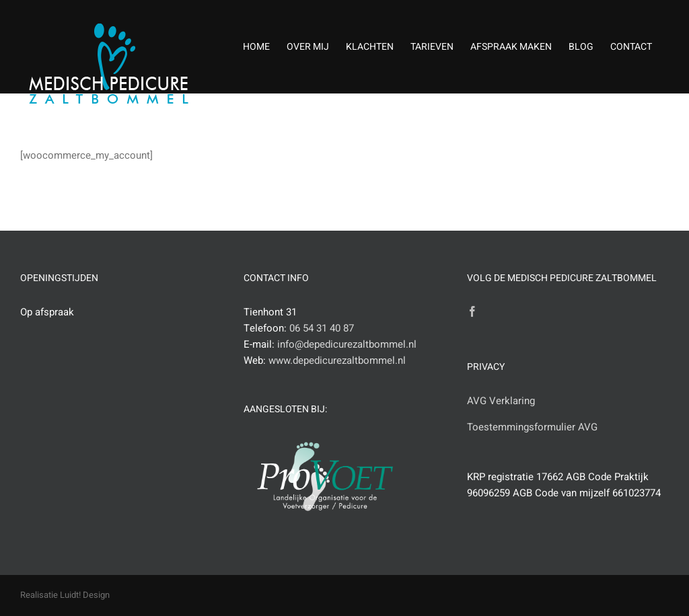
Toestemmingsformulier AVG (532, 427)
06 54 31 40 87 (322, 328)
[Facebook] (472, 311)
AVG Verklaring (501, 401)
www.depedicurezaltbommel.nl (337, 360)
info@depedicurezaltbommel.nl (347, 344)
